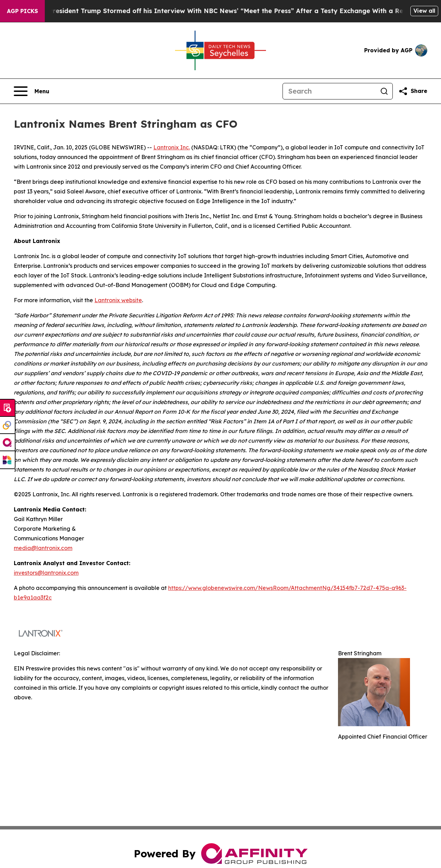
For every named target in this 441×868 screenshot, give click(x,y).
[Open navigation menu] (32, 91)
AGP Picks (22, 11)
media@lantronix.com (43, 548)
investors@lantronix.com (46, 573)
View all (424, 11)
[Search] (329, 91)
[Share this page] (413, 91)
